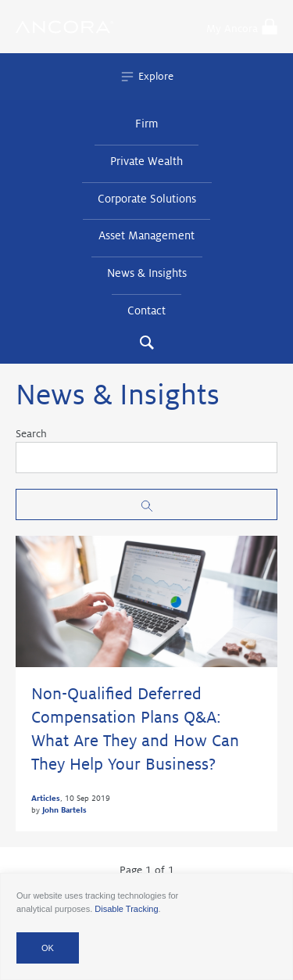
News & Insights (147, 273)
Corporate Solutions (147, 199)
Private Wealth (146, 161)
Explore (146, 77)
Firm (147, 124)
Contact (146, 311)
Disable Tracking (126, 909)
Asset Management (146, 235)
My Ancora (242, 27)
